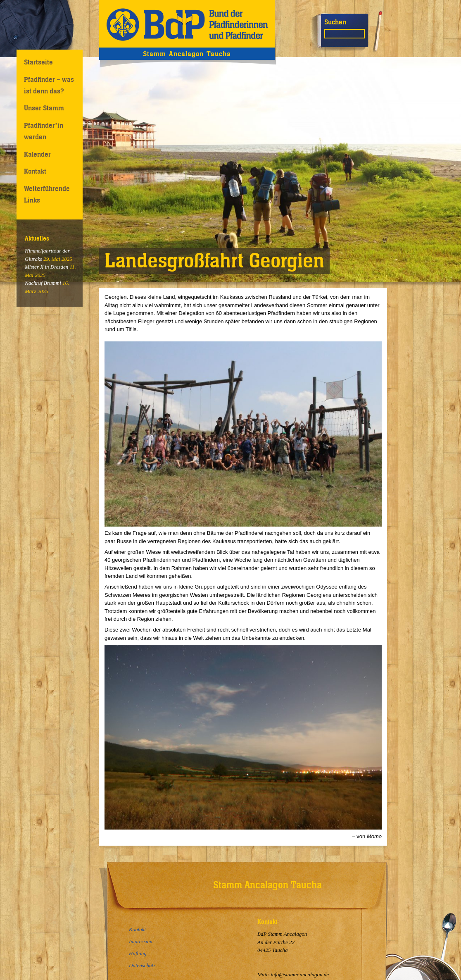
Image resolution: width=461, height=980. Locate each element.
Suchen (335, 22)
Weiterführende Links (47, 194)
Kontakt (35, 171)
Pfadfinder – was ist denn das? (49, 85)
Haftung (138, 953)
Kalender (37, 154)
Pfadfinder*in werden (44, 131)
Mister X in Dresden (46, 267)
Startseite (38, 62)
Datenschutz (142, 965)
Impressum (141, 941)
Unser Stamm (44, 108)
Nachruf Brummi (43, 283)
